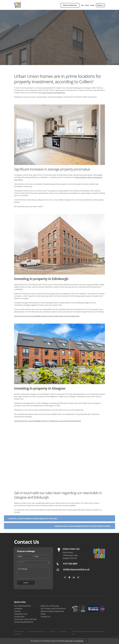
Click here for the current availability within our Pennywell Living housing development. (47, 319)
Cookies (52, 635)
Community (19, 620)
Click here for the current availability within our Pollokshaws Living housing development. (48, 424)
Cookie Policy (80, 641)
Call (82, 7)
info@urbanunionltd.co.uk (76, 573)
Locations (18, 612)
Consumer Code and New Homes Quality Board (25, 624)
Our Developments (22, 610)
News (43, 618)
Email (87, 7)
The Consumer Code (37, 635)
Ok (86, 641)
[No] (117, 641)
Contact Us (45, 620)
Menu (100, 7)
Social (92, 7)
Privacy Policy (19, 635)
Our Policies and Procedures (53, 612)
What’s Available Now (70, 7)
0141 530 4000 (70, 567)
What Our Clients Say (50, 610)
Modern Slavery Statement (52, 615)
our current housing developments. (52, 96)
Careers (17, 615)
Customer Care (21, 618)
